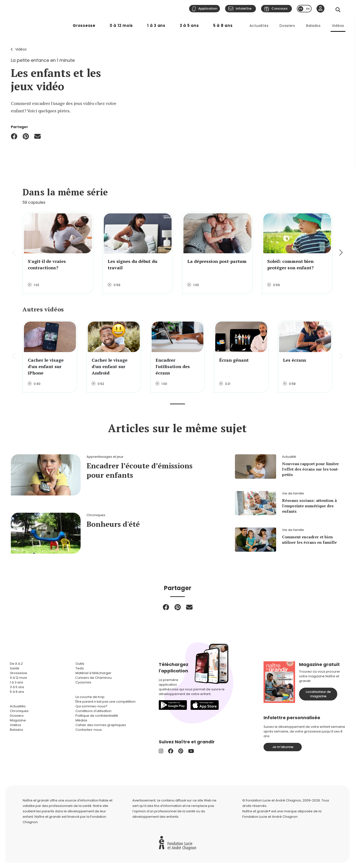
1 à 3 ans (156, 26)
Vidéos (338, 26)
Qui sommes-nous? (91, 706)
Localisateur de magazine (318, 694)
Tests (80, 668)
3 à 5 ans (189, 26)
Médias (81, 720)
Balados (313, 26)
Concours (279, 9)
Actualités (259, 26)
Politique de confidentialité (97, 716)
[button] (341, 253)
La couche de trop (90, 697)
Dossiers (287, 26)
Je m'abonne (283, 747)
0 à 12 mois (121, 26)
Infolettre (244, 9)
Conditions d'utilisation (93, 711)
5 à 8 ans (223, 26)
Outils (80, 664)
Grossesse (84, 26)
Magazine (18, 720)
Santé (15, 668)
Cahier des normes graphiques (101, 725)
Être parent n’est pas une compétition (106, 702)
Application (208, 9)
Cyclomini (83, 682)
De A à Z (16, 664)
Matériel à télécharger (93, 673)
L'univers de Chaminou (94, 678)
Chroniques (19, 711)
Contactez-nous (89, 730)
